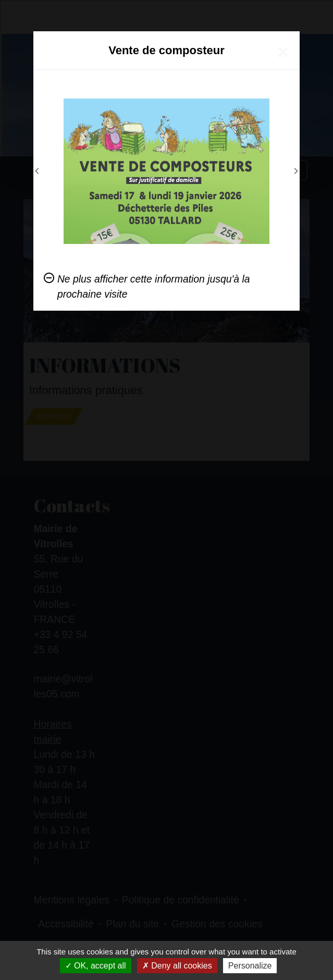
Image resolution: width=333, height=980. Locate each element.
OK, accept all (96, 966)
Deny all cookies (177, 966)
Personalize (250, 966)
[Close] (283, 52)
